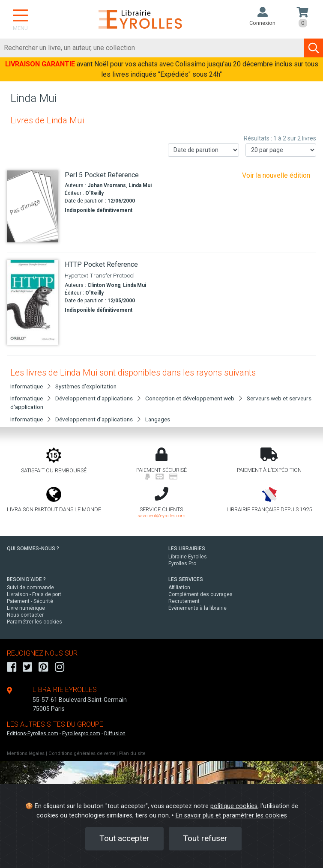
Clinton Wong (104, 285)
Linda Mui (140, 185)
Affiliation (179, 588)
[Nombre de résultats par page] (281, 150)
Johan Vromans (107, 185)
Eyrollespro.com (81, 734)
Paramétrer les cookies (34, 622)
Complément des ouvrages (200, 594)
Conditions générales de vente (82, 753)
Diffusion (115, 734)
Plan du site (132, 753)
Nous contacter (25, 615)
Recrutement (184, 601)
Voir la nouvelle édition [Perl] (276, 175)
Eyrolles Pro (182, 564)
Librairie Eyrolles (188, 557)
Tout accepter (124, 838)
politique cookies (234, 806)
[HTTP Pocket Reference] (33, 302)
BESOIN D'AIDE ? (26, 579)
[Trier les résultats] (203, 150)
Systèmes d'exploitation (86, 386)
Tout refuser (205, 838)
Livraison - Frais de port (34, 594)
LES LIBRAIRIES (187, 549)
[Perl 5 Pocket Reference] (33, 207)
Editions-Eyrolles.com (33, 734)
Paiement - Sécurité (30, 601)
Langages (158, 419)
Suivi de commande (30, 588)
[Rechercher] (152, 48)
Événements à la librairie (197, 608)
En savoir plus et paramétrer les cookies (231, 816)
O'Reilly (94, 193)
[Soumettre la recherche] (314, 48)
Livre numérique (26, 608)
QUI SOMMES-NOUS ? (33, 549)
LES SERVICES (186, 579)
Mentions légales (26, 753)
